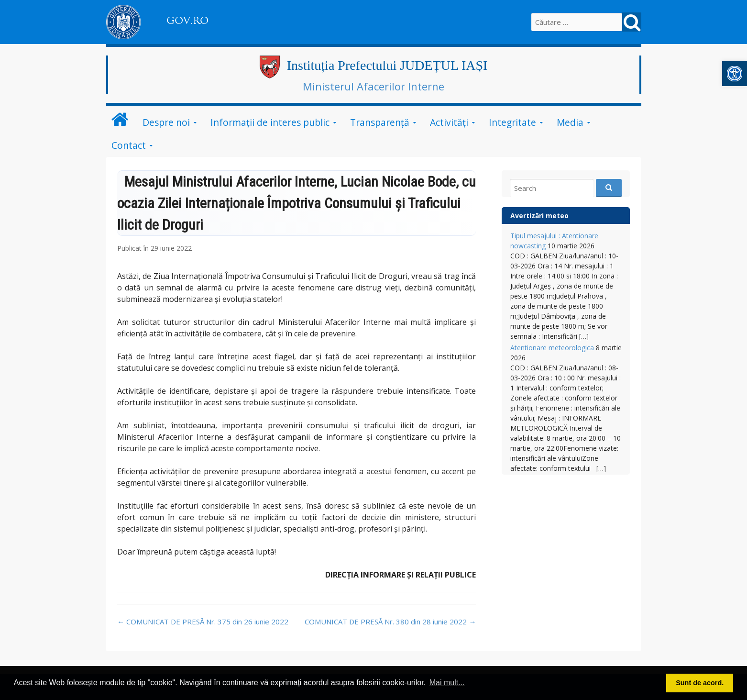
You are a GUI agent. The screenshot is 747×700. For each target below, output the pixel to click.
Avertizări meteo (539, 216)
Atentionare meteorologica (552, 348)
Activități (449, 122)
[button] (735, 74)
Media (570, 122)
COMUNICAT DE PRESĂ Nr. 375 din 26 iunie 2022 (203, 622)
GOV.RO (187, 21)
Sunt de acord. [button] (700, 683)
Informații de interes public (270, 122)
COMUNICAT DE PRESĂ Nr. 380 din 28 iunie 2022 (390, 622)
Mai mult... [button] (447, 683)
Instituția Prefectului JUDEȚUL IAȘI (387, 65)
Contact (129, 145)
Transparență (380, 122)
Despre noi (166, 122)
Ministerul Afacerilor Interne (373, 86)
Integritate (512, 122)
